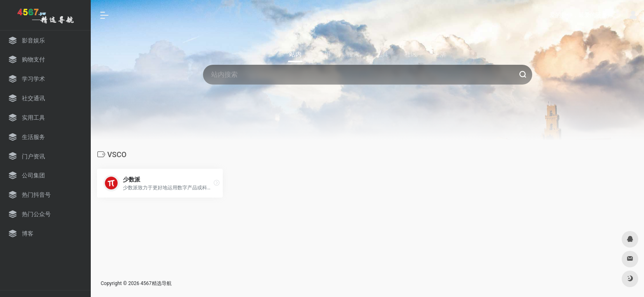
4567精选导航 (156, 283)
